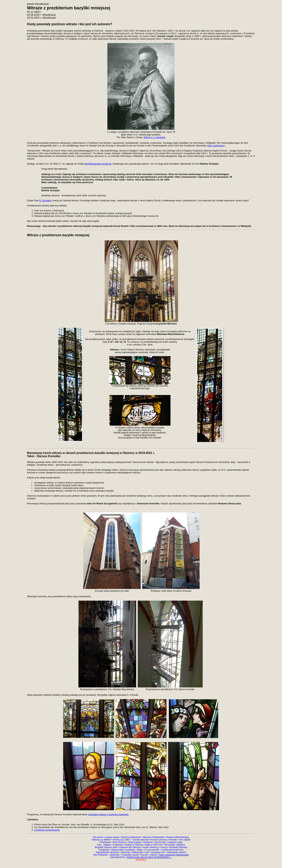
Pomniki (173, 840)
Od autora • (99, 837)
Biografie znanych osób (106, 847)
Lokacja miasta (112, 837)
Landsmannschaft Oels (172, 850)
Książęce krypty (175, 842)
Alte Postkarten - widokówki (107, 855)
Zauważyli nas (158, 852)
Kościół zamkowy (159, 840)
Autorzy (164, 847)
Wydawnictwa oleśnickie (108, 852)
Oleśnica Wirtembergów (178, 837)
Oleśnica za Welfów (101, 840)
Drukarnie (148, 842)
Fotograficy (104, 850)
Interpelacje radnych (176, 852)
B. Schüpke (45, 200)
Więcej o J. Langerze (154, 137)
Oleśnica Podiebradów (153, 837)
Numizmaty (160, 842)
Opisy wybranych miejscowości (174, 855)
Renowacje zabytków (174, 845)
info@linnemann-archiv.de (98, 164)
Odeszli (153, 855)
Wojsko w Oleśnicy (135, 845)
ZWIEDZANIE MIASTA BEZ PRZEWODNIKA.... (149, 857)
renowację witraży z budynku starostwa (108, 814)
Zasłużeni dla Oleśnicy (130, 847)
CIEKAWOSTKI (118, 857)
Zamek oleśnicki (141, 840)
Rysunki (144, 855)
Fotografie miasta (130, 855)
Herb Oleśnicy (119, 842)
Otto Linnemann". (216, 146)
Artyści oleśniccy (151, 847)
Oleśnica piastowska (131, 837)
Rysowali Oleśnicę (178, 847)
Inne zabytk (184, 840)
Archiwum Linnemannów (47, 830)
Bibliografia (137, 852)
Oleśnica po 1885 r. (122, 840)
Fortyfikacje (105, 842)
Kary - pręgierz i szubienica (110, 845)
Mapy (140, 850)
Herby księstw (135, 842)
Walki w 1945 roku (154, 845)
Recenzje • (126, 852)
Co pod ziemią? (152, 850)
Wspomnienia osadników (124, 850)
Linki (147, 852)
